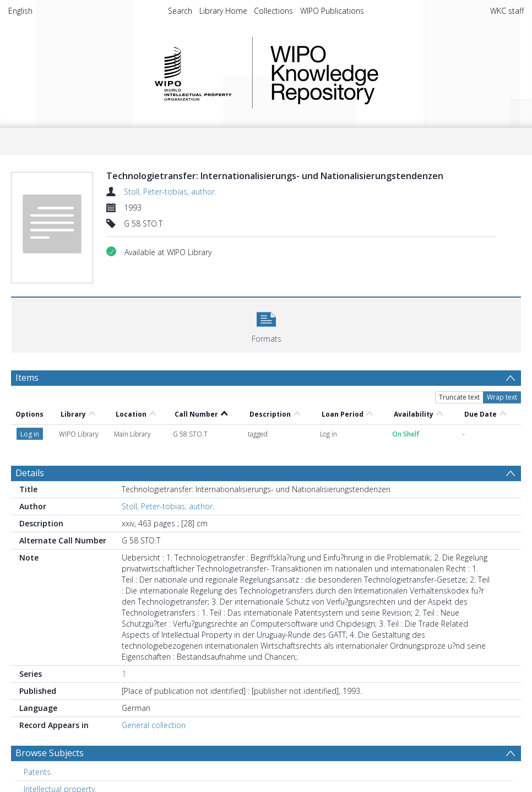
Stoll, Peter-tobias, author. (170, 192)
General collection (154, 686)
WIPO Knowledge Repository (370, 73)
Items (27, 378)
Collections (273, 11)
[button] (266, 324)
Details (30, 434)
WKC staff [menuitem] (507, 11)
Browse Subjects (50, 714)
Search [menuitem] (180, 11)
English (20, 11)
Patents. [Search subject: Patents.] (38, 733)
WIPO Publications (332, 11)
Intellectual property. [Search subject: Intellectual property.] (60, 750)
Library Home (223, 11)
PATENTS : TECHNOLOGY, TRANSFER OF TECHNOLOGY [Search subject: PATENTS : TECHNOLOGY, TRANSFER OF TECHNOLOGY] (118, 767)
